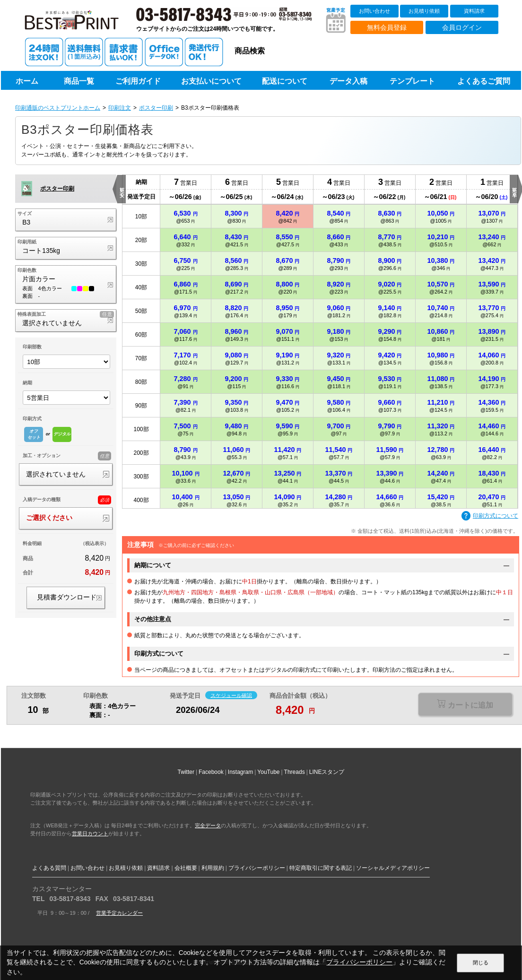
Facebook (211, 772)
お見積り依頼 (424, 11)
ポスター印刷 (156, 108)
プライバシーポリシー (257, 868)
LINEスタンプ (327, 772)
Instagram (240, 772)
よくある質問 (49, 868)
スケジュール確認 (231, 695)
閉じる (481, 963)
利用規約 (213, 868)
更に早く (514, 189)
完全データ (208, 825)
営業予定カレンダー (119, 913)
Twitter (186, 772)
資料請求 (474, 11)
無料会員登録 (387, 27)
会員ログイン (462, 27)
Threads (295, 772)
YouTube (268, 772)
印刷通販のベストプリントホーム (58, 108)
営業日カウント (90, 833)
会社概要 (186, 868)
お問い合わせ (374, 11)
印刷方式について (490, 516)
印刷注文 (120, 108)
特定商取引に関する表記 (321, 868)
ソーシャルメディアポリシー (393, 868)
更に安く (122, 189)
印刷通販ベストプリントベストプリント (80, 24)
